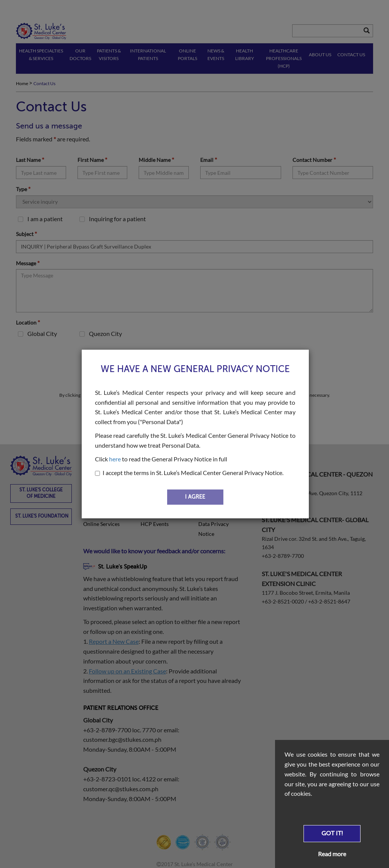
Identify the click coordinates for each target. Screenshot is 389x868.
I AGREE (195, 497)
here (115, 459)
